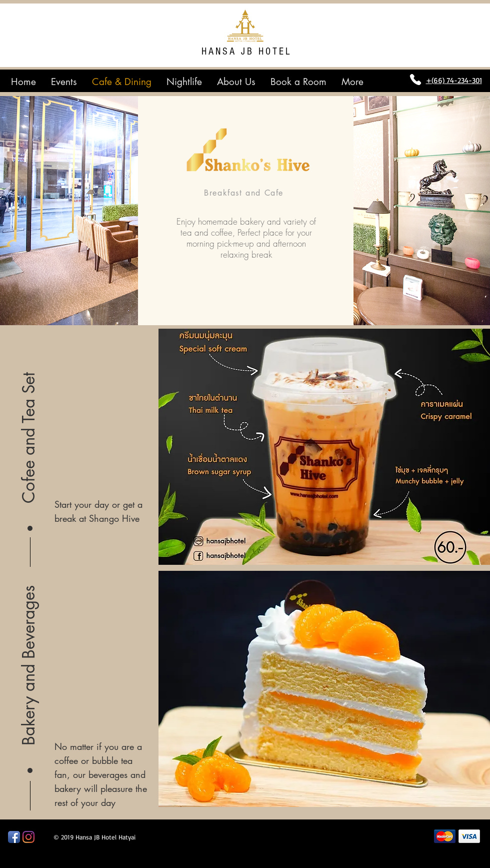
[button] (29, 423)
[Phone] (415, 80)
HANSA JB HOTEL (247, 52)
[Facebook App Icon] (14, 837)
